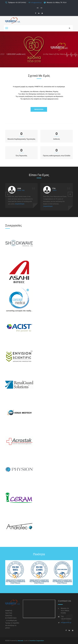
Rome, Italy (21, 190)
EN (41, 8)
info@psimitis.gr (36, 3)
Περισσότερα (39, 109)
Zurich (55, 190)
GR (38, 8)
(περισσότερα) (20, 204)
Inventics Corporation (37, 641)
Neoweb (21, 641)
